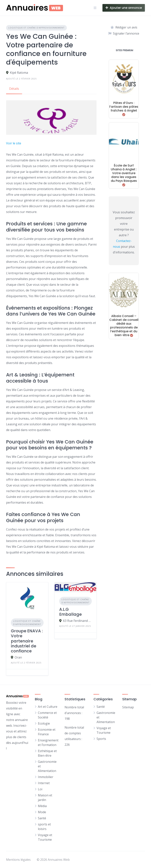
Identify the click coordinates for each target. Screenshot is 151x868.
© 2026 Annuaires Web (53, 860)
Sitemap (128, 707)
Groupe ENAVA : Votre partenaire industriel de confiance (27, 641)
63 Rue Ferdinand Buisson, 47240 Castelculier (77, 621)
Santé (42, 818)
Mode (42, 812)
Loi (40, 789)
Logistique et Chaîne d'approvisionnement (36, 28)
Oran (18, 657)
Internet (44, 783)
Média (42, 806)
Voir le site (14, 143)
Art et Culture (48, 707)
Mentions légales (18, 860)
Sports (101, 739)
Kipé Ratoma (19, 73)
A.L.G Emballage (70, 612)
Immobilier (46, 777)
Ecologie (44, 723)
